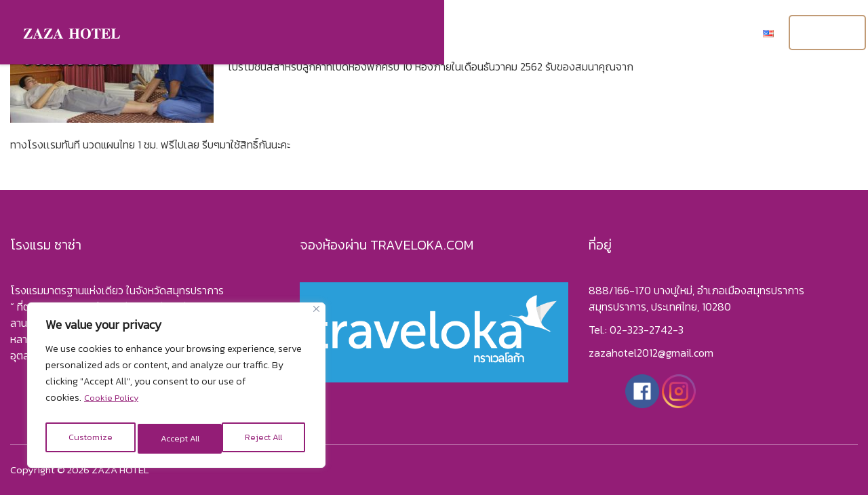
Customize (89, 438)
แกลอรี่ (495, 34)
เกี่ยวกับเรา (561, 34)
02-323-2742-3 (647, 330)
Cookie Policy (114, 404)
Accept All (266, 438)
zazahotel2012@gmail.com (651, 353)
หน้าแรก (375, 34)
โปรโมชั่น (632, 34)
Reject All (178, 438)
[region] (176, 389)
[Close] (316, 316)
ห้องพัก (436, 34)
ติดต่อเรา (699, 34)
